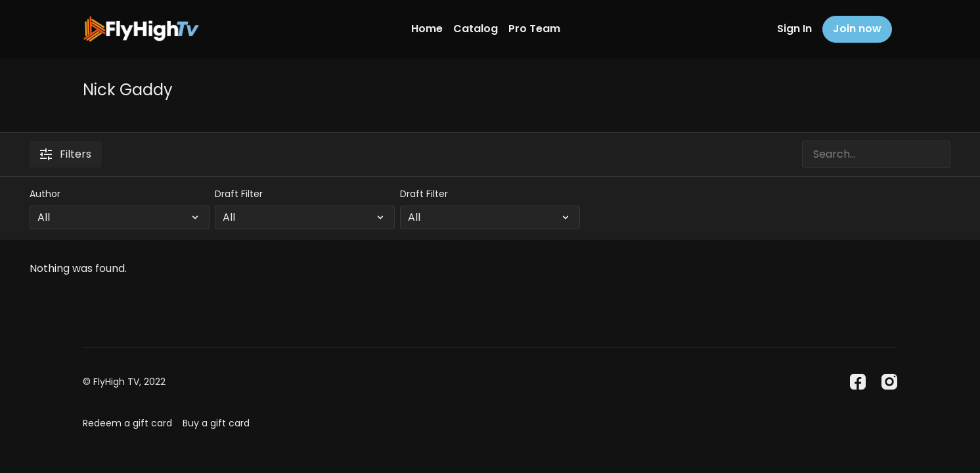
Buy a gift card (216, 423)
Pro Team (534, 29)
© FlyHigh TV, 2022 (124, 382)
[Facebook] (858, 382)
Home (427, 29)
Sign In (794, 29)
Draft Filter (239, 194)
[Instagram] (889, 382)
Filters (66, 154)
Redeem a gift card (127, 423)
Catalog (476, 29)
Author (45, 194)
